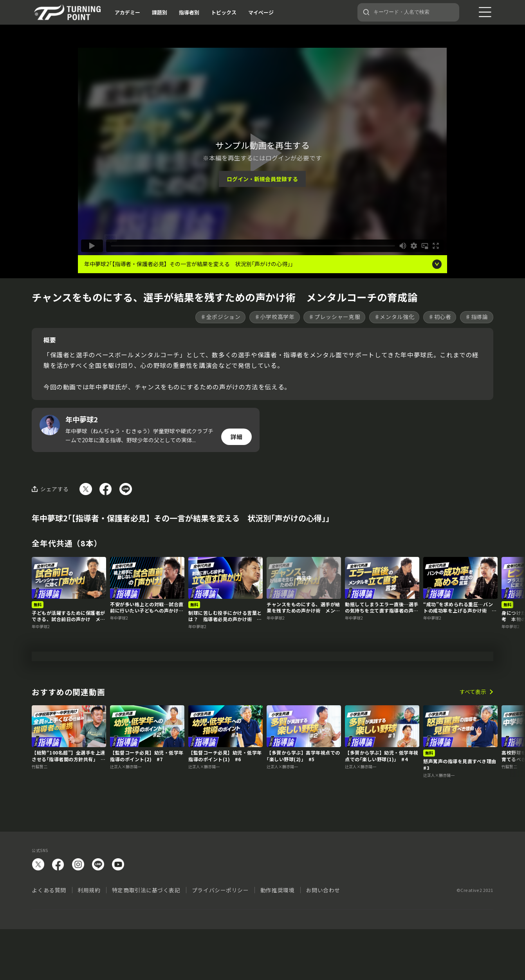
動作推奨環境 (277, 940)
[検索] (366, 12)
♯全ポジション (221, 317)
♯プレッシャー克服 (334, 317)
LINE (98, 915)
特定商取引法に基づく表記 (146, 940)
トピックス (224, 12)
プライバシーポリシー (220, 940)
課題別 (160, 12)
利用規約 (89, 940)
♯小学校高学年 (275, 317)
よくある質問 (49, 940)
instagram (78, 915)
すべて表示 (473, 742)
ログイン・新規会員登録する (262, 179)
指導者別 (189, 12)
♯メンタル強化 (394, 317)
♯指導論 (477, 317)
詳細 (236, 437)
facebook (58, 915)
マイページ (261, 12)
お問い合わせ (323, 940)
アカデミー (127, 12)
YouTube (118, 915)
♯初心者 (440, 317)
